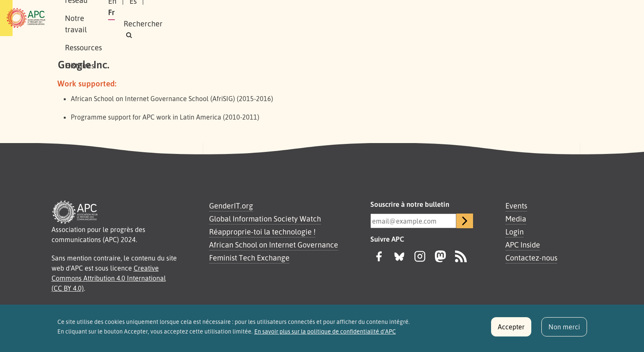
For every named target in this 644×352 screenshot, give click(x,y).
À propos (125, 18)
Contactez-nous (531, 258)
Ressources (282, 18)
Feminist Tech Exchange (249, 258)
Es (483, 18)
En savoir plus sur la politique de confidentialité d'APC (325, 335)
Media (516, 219)
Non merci (564, 330)
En (463, 18)
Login (515, 232)
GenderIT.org (231, 206)
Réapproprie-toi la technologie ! (262, 232)
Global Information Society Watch (265, 219)
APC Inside (523, 245)
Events (516, 206)
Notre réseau (174, 18)
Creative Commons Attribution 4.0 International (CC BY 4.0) (109, 278)
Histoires (328, 18)
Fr (503, 18)
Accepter (511, 330)
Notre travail (230, 18)
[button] (563, 18)
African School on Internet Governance (274, 245)
